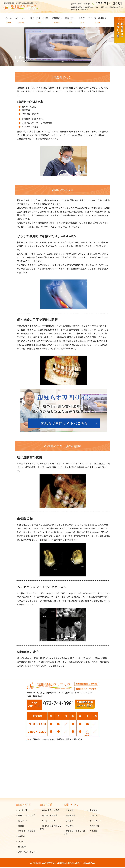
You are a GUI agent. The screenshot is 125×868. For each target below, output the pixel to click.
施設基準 (22, 847)
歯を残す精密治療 (50, 816)
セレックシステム (50, 821)
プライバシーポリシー (28, 852)
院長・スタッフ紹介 (39, 19)
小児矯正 (93, 811)
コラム (21, 842)
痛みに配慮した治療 (51, 811)
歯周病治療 (71, 816)
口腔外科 (93, 816)
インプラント (95, 821)
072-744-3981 (59, 704)
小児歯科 (70, 821)
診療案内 (56, 19)
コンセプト (20, 19)
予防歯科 (70, 827)
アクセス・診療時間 (97, 19)
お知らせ (22, 837)
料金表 (82, 19)
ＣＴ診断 (93, 832)
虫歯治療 (70, 811)
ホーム (9, 19)
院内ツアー (70, 19)
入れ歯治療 (94, 827)
